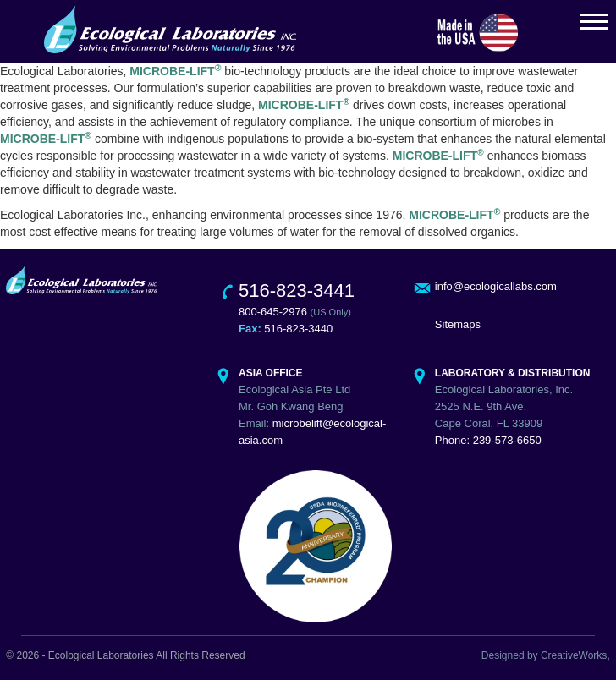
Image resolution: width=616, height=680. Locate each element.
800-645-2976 (273, 312)
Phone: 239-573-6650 (488, 440)
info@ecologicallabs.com (496, 286)
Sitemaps (458, 324)
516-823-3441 (297, 291)
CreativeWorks (574, 655)
